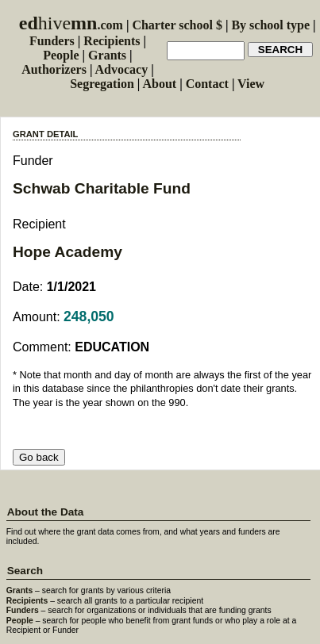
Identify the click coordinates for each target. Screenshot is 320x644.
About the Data (46, 512)
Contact (207, 84)
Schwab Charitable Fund (102, 188)
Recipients (112, 41)
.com (71, 25)
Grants (107, 55)
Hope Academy (67, 252)
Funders (52, 41)
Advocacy (122, 69)
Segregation (102, 84)
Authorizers (54, 69)
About (159, 84)
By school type (270, 25)
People (61, 55)
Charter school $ (177, 25)
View (251, 84)
